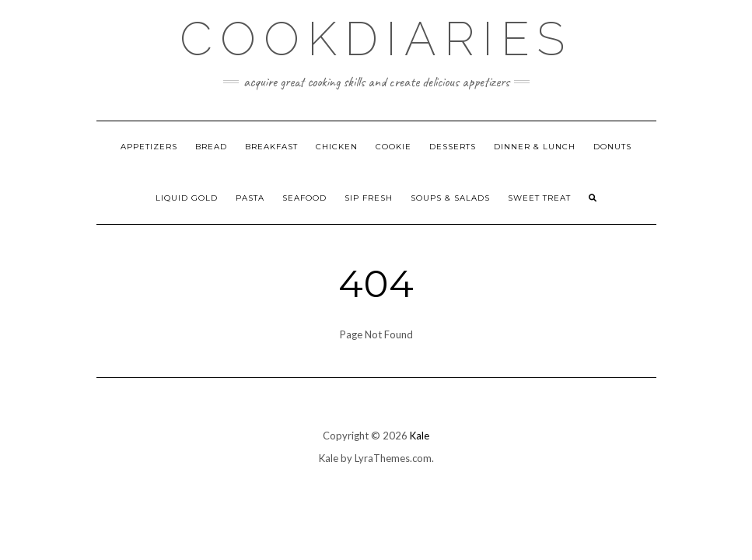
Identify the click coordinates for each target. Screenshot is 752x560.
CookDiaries (376, 39)
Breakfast (271, 147)
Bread (211, 147)
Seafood (304, 198)
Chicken (337, 147)
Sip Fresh (369, 198)
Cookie (393, 147)
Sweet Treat (539, 198)
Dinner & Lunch (535, 147)
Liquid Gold (187, 198)
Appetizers (149, 147)
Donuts (612, 147)
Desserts (453, 147)
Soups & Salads (450, 198)
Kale (420, 436)
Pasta (250, 198)
